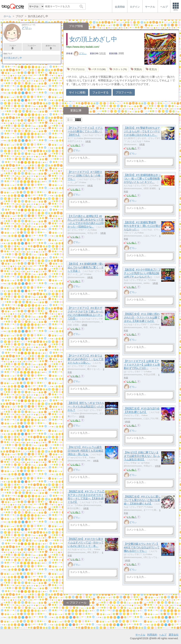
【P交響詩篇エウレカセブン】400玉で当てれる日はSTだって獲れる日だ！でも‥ (142, 547)
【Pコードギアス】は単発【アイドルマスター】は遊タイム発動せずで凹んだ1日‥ (142, 365)
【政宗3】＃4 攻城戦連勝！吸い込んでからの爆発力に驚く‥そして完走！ (86, 267)
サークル (140, 635)
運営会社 (174, 635)
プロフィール (124, 92)
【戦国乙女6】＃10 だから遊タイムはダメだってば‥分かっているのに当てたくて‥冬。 (86, 542)
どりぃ (80, 53)
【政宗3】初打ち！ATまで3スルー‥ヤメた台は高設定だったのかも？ (86, 406)
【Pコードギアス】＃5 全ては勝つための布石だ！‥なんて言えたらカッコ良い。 (86, 359)
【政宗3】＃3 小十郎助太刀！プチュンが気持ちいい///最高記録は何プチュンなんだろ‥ (142, 273)
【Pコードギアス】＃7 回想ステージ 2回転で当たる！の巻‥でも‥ (85, 176)
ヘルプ (163, 635)
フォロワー (32, 47)
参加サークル (51, 47)
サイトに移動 (77, 92)
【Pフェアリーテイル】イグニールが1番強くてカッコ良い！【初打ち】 (85, 131)
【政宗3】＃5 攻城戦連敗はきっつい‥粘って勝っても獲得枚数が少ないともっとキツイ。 (142, 179)
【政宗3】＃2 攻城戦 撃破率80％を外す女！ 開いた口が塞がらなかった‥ (142, 226)
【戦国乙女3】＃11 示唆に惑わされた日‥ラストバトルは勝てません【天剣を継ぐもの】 (142, 317)
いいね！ (76, 145)
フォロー (13, 47)
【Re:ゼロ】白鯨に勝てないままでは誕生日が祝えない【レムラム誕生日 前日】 (142, 456)
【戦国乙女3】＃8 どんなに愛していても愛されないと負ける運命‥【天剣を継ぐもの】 (142, 500)
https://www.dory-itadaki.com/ (83, 47)
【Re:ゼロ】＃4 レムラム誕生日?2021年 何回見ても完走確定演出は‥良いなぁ (86, 451)
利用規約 (152, 635)
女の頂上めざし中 (93, 39)
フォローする (100, 92)
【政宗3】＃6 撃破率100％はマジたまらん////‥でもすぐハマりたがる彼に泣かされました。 (142, 131)
